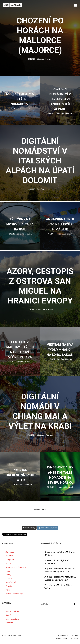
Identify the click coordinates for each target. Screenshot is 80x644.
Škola (8, 590)
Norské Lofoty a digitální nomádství (20, 99)
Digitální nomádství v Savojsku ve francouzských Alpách (60, 99)
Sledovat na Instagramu (48, 528)
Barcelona (10, 552)
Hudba (8, 563)
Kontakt (9, 623)
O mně (8, 615)
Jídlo (8, 571)
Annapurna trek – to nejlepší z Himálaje (60, 224)
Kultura (9, 578)
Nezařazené (11, 582)
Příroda (9, 586)
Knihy (8, 575)
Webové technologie (14, 594)
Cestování (10, 556)
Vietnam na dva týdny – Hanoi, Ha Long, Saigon (60, 350)
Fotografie (10, 559)
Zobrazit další (40, 509)
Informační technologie (16, 567)
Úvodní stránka (12, 611)
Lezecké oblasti (12, 619)
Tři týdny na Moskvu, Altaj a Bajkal (20, 224)
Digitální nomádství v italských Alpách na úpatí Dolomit (40, 161)
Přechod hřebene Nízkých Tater (20, 475)
